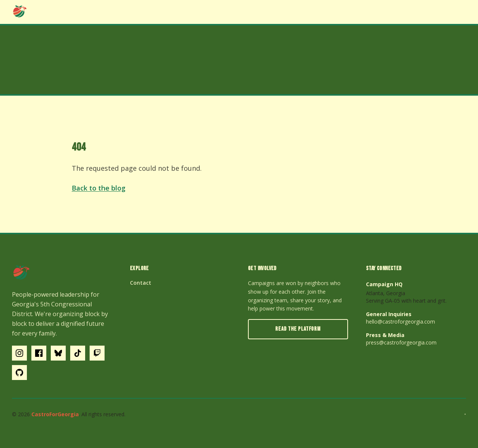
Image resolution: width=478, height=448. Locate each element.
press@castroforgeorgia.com (401, 342)
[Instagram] (19, 353)
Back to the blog (99, 188)
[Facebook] (39, 353)
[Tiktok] (78, 353)
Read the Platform (298, 329)
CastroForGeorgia (55, 414)
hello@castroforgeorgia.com (401, 322)
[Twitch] (97, 353)
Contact (141, 283)
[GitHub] (19, 373)
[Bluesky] (58, 353)
